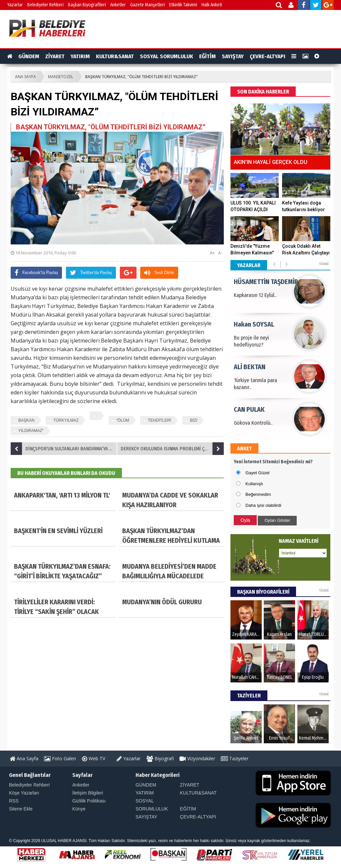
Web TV (94, 758)
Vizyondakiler (197, 758)
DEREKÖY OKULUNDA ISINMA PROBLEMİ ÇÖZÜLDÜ (172, 449)
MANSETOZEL (61, 77)
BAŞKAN (26, 420)
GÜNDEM (29, 56)
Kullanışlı (254, 484)
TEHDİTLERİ (160, 420)
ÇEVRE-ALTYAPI (268, 56)
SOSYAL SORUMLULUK (167, 56)
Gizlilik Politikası (89, 801)
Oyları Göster (277, 520)
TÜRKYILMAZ (66, 420)
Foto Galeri (60, 758)
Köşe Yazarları (24, 793)
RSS (14, 801)
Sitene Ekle (21, 809)
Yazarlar (15, 5)
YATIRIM (80, 56)
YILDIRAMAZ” (31, 431)
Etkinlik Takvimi (183, 5)
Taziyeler (235, 758)
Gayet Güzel (257, 473)
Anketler (118, 5)
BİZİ (193, 420)
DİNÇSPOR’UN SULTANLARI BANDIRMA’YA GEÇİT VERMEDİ (64, 449)
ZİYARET (55, 56)
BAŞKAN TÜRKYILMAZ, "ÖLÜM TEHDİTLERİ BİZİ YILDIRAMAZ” (142, 77)
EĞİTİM (207, 56)
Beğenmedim (258, 494)
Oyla (245, 520)
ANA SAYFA (25, 77)
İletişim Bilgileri (88, 793)
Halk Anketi (212, 5)
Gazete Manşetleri (148, 5)
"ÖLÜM (123, 420)
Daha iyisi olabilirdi (263, 505)
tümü (324, 264)
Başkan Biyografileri (87, 5)
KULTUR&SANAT (115, 56)
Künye (79, 809)
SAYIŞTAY (233, 56)
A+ (212, 253)
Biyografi (160, 758)
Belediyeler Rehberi (45, 5)
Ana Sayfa (24, 758)
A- (220, 253)
